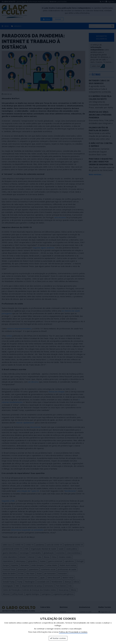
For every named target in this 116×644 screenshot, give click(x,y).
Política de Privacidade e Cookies (73, 632)
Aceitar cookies (58, 638)
